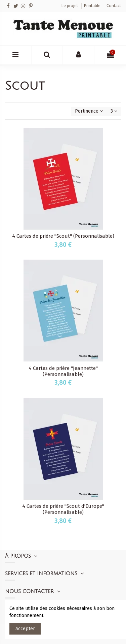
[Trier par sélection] (89, 111)
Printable (93, 6)
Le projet (70, 6)
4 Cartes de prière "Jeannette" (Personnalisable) (63, 371)
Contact (114, 6)
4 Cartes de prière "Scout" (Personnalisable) (63, 236)
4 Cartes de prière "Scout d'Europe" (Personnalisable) (63, 509)
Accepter (25, 629)
